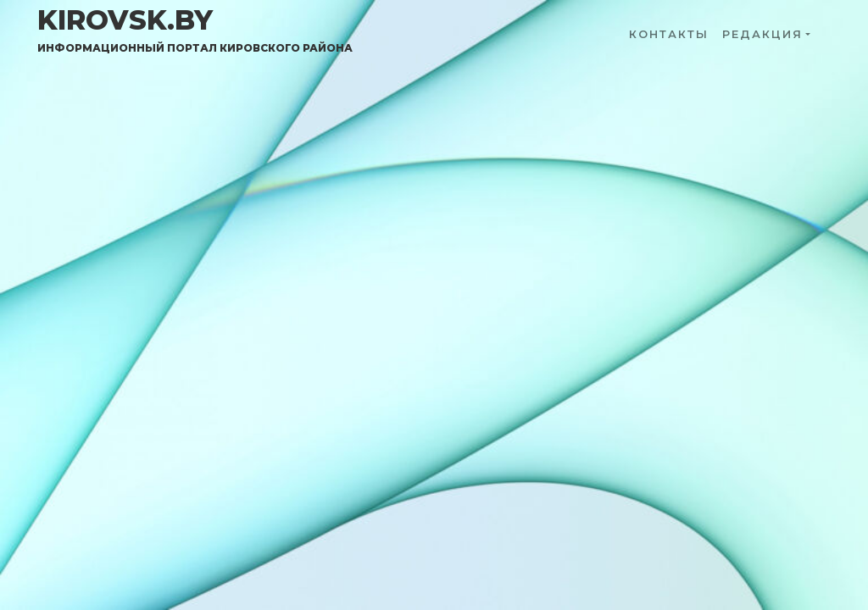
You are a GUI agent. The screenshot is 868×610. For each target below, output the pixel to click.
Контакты (669, 34)
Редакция (762, 34)
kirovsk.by (195, 30)
